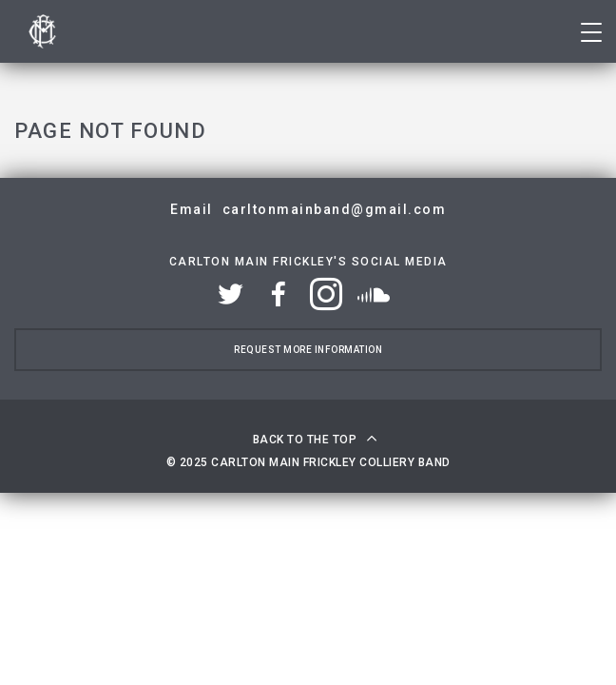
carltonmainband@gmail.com (335, 209)
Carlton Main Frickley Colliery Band (42, 31)
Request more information (308, 350)
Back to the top (305, 440)
